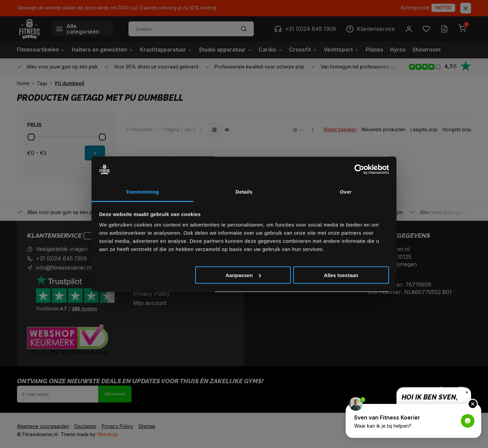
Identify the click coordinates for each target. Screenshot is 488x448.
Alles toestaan (341, 275)
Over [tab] (346, 192)
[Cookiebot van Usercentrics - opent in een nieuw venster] (359, 170)
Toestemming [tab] (142, 192)
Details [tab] (244, 192)
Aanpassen (243, 275)
